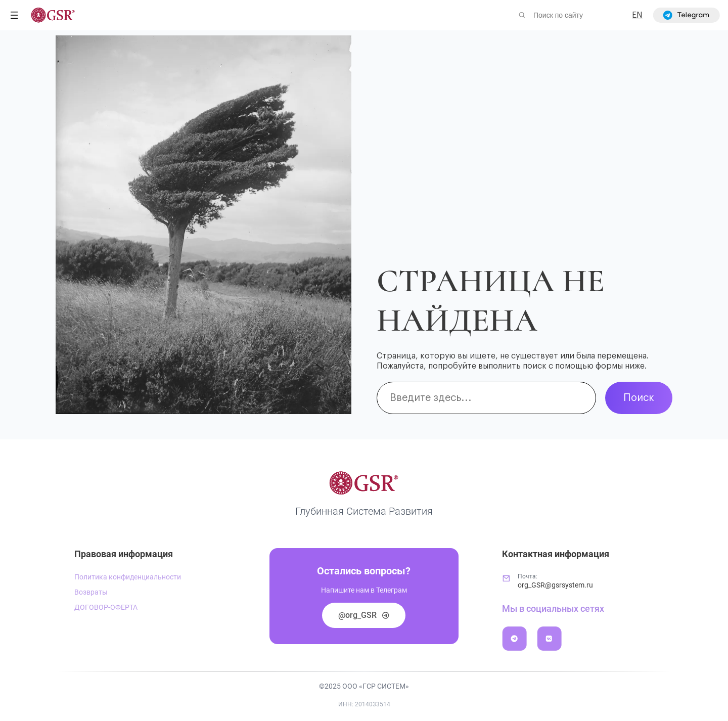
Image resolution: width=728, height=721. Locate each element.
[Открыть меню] (14, 15)
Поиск (639, 398)
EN (637, 15)
